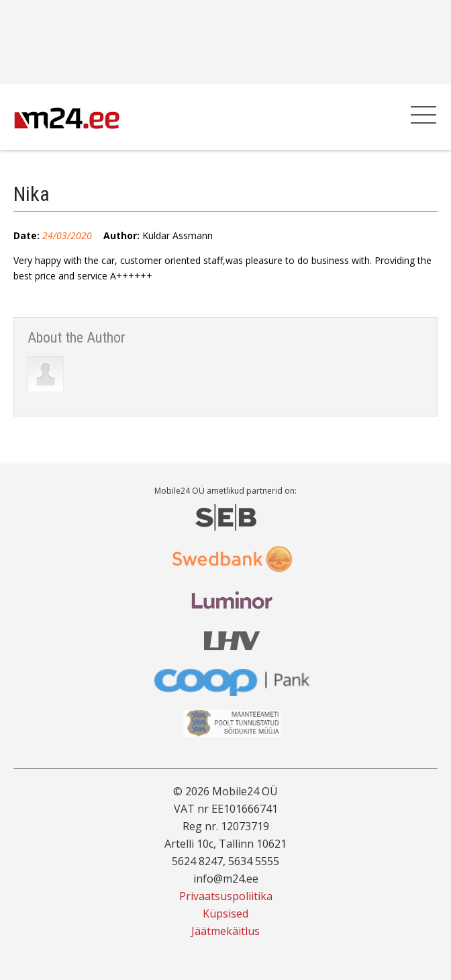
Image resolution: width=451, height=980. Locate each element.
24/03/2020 (67, 235)
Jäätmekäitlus (225, 931)
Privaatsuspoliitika (226, 896)
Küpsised (225, 914)
